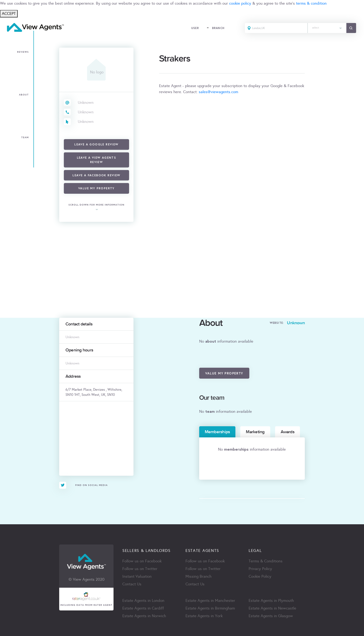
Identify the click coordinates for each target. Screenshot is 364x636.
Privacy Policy (260, 569)
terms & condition (311, 3)
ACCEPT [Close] (9, 14)
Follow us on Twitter (140, 569)
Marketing (255, 432)
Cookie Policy (260, 576)
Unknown (86, 103)
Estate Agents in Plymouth (271, 601)
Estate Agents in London (143, 601)
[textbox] (327, 27)
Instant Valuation (137, 576)
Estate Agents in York (204, 616)
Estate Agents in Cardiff (143, 608)
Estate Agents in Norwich (144, 616)
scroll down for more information (96, 205)
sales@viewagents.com (218, 92)
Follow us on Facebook (142, 561)
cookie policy (240, 3)
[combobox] (327, 28)
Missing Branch (198, 576)
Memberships (217, 432)
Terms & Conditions (266, 561)
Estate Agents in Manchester (210, 601)
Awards (288, 432)
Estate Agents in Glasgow (271, 616)
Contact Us (132, 584)
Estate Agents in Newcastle (272, 608)
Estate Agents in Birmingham (210, 608)
